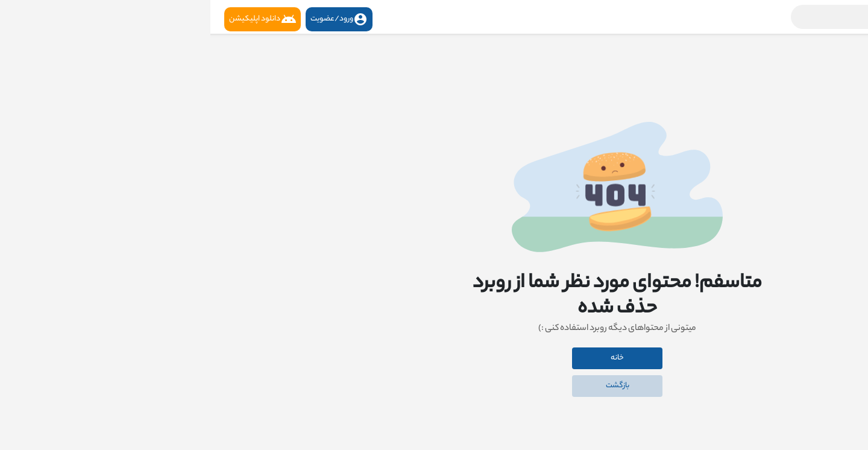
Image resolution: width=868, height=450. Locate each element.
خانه (407, 358)
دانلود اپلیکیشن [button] (52, 19)
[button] (702, 17)
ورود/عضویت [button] (129, 19)
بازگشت (407, 386)
